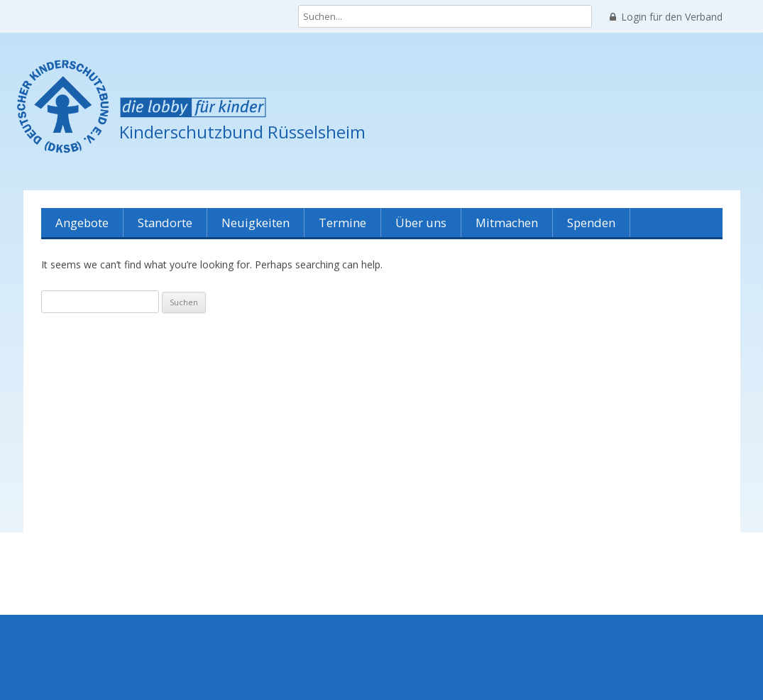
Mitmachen (507, 223)
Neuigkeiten (256, 223)
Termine (342, 223)
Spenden (591, 223)
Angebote (82, 223)
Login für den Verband (666, 17)
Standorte (165, 223)
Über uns (421, 223)
